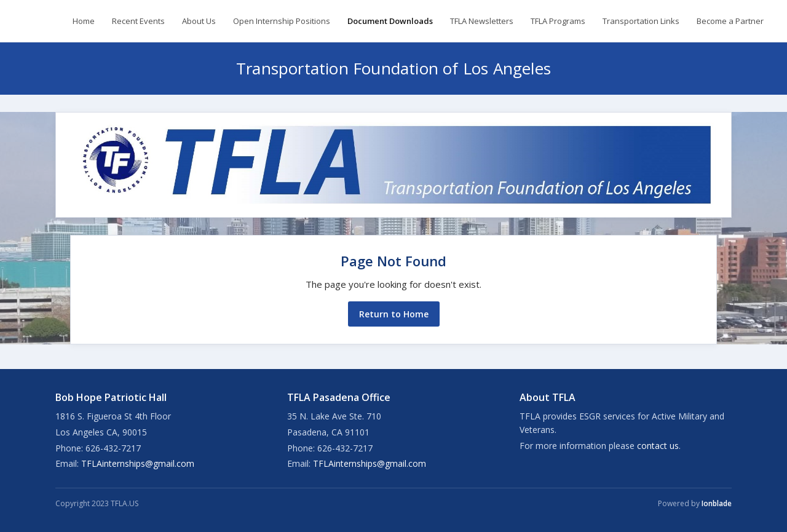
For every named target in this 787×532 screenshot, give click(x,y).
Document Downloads (390, 21)
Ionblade (717, 503)
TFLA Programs (558, 21)
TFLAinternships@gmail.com (138, 463)
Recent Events (138, 21)
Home (84, 21)
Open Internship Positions (282, 21)
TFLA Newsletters (482, 21)
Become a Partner (730, 21)
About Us (199, 21)
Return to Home (394, 314)
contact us (658, 446)
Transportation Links (641, 21)
